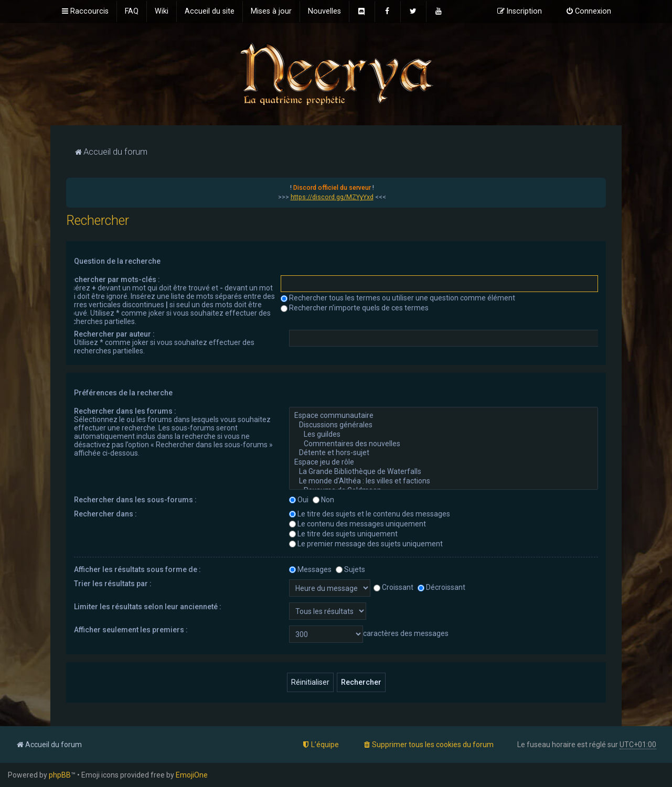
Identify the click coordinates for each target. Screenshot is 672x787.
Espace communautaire (444, 416)
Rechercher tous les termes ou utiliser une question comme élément (398, 298)
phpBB (60, 775)
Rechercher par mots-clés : (113, 279)
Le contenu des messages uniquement (358, 524)
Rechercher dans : (105, 514)
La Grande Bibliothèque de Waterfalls (444, 472)
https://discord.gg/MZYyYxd (332, 197)
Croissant (393, 587)
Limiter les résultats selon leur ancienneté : (148, 607)
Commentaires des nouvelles (444, 444)
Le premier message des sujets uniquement (366, 544)
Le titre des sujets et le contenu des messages (370, 514)
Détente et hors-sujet (444, 453)
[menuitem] (132, 12)
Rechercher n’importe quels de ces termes (355, 308)
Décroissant (441, 587)
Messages (310, 569)
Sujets (350, 569)
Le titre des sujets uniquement (343, 534)
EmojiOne (192, 775)
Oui (299, 500)
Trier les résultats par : (113, 584)
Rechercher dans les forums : (125, 411)
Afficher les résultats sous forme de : (137, 569)
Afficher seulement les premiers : (131, 630)
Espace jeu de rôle (444, 462)
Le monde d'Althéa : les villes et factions (444, 481)
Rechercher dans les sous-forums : (135, 500)
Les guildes (444, 435)
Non (323, 500)
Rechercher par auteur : (114, 334)
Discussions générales (444, 425)
